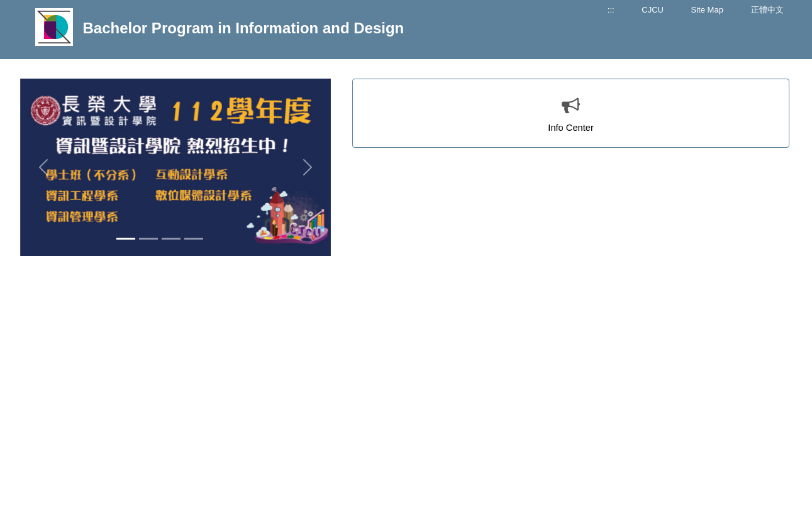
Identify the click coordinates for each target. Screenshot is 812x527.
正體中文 (767, 10)
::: (611, 10)
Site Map (707, 10)
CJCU (653, 10)
